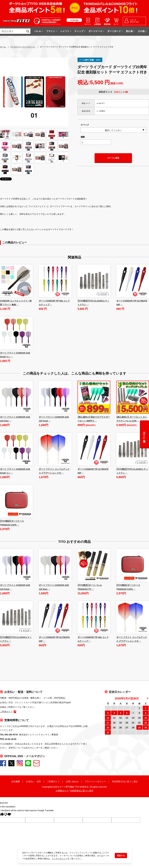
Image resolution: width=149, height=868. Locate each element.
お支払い (30, 781)
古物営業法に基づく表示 (82, 791)
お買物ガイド (62, 791)
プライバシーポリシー (95, 781)
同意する (121, 856)
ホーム (3, 47)
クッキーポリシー (60, 859)
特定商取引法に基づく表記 (125, 781)
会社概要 (16, 781)
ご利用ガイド (53, 781)
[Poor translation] (7, 815)
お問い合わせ (72, 781)
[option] (34, 92)
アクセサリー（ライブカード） (23, 47)
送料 (39, 781)
